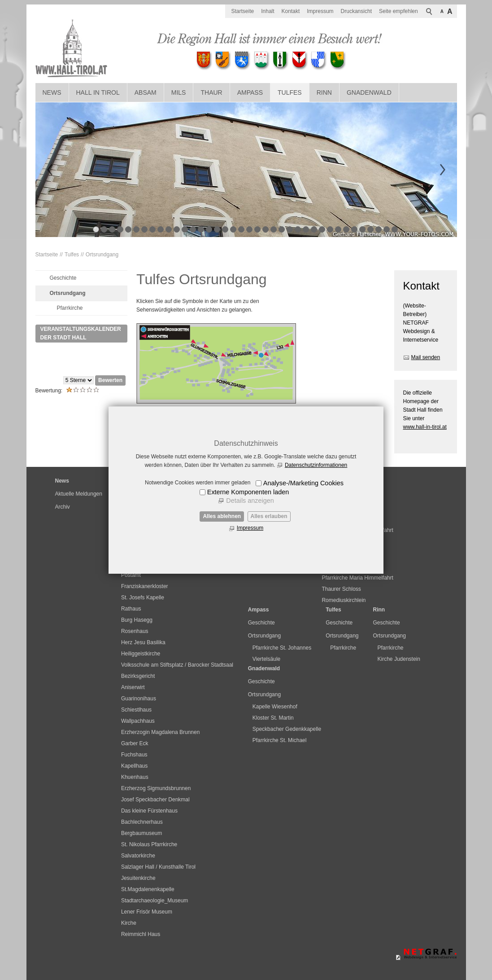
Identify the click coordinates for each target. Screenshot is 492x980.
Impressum (250, 528)
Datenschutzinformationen (316, 465)
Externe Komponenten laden (248, 492)
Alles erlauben (269, 516)
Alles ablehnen (222, 516)
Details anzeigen (250, 501)
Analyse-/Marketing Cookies (303, 483)
